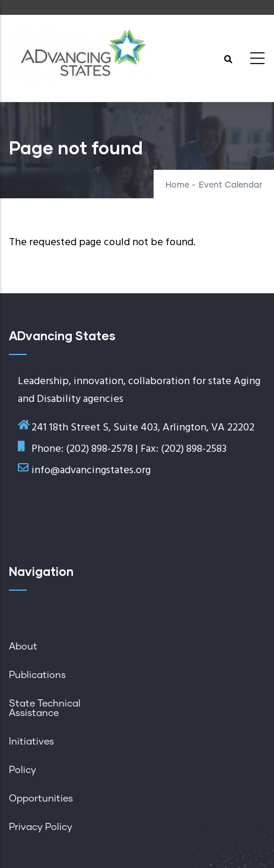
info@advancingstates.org (91, 471)
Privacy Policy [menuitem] (41, 827)
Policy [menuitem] (23, 770)
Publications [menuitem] (37, 675)
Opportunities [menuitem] (41, 799)
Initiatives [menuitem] (31, 742)
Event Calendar (230, 185)
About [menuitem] (23, 647)
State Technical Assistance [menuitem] (45, 708)
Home (177, 185)
